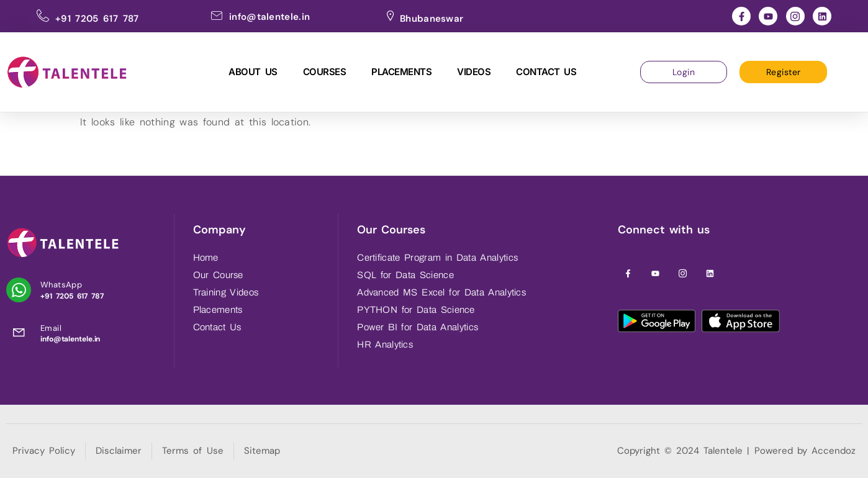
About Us (253, 72)
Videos (474, 72)
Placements (401, 72)
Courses (325, 72)
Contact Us (546, 72)
